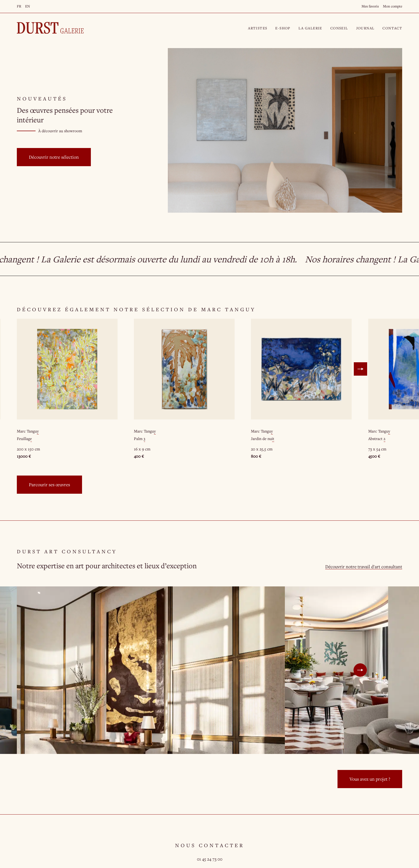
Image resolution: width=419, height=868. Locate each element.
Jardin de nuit (263, 439)
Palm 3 (139, 439)
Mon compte (393, 6)
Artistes (258, 28)
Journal (365, 28)
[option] (67, 389)
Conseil (339, 28)
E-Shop (283, 28)
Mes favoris (370, 6)
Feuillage (24, 439)
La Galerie (310, 28)
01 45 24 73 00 (210, 859)
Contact (392, 28)
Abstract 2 (377, 439)
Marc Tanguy (28, 431)
